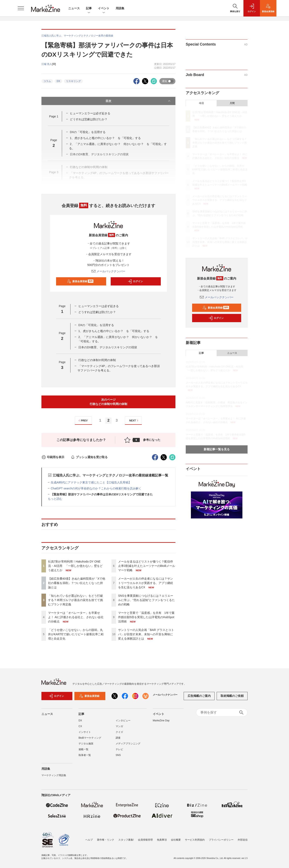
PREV (83, 421)
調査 (118, 738)
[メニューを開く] (21, 8)
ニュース (74, 8)
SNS (118, 755)
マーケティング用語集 (54, 775)
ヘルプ (89, 840)
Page (54, 116)
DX (58, 81)
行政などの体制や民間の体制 (97, 360)
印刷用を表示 (53, 457)
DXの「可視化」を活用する (88, 132)
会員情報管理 (145, 840)
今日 (201, 103)
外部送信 (243, 840)
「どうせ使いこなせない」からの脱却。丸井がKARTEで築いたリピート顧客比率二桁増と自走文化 (76, 634)
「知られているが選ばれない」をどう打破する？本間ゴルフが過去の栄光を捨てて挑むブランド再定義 (75, 600)
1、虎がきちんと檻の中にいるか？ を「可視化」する (105, 138)
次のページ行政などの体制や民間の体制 (108, 402)
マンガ (119, 726)
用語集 (120, 8)
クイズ (119, 732)
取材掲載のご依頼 (232, 696)
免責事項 (162, 840)
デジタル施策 (86, 744)
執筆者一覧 (85, 755)
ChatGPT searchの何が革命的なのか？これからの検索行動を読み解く (96, 488)
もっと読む (55, 499)
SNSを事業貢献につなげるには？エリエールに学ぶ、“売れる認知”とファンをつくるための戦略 (146, 600)
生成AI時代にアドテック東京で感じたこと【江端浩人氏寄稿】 (91, 482)
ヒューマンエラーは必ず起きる (90, 113)
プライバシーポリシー (221, 840)
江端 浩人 (47, 64)
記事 (89, 9)
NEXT (134, 421)
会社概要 (176, 840)
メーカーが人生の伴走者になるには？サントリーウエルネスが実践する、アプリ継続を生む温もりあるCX (146, 583)
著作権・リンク (106, 840)
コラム (47, 81)
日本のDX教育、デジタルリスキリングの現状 (108, 347)
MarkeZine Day (161, 721)
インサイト (85, 732)
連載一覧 (83, 749)
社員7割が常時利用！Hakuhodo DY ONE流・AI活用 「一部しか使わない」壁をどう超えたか (75, 566)
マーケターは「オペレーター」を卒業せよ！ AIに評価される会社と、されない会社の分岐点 (76, 617)
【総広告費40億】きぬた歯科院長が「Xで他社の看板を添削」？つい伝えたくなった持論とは (77, 583)
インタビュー (123, 721)
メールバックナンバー (108, 271)
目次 (138, 101)
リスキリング (73, 81)
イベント (104, 9)
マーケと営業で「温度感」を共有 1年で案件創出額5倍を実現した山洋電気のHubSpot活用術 (146, 617)
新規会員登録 (80, 281)
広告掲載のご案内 (199, 696)
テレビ (119, 749)
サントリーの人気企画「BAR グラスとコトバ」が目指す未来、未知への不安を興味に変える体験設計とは (146, 634)
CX (80, 726)
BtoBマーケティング (90, 738)
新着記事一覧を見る (217, 449)
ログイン (135, 281)
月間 (232, 103)
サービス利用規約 (195, 840)
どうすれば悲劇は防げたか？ (89, 119)
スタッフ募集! (126, 840)
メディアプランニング (128, 744)
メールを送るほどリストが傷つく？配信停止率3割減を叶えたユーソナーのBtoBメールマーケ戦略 (147, 566)
